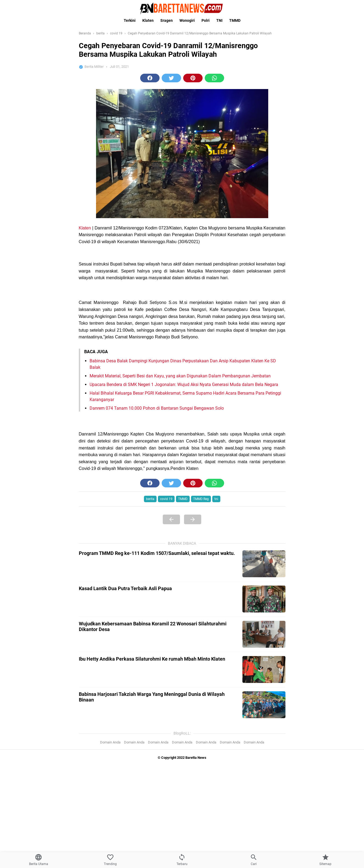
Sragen (167, 20)
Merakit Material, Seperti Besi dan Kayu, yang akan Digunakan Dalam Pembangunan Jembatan (180, 376)
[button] (150, 78)
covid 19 (166, 704)
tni (216, 704)
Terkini (130, 20)
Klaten (148, 20)
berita (150, 704)
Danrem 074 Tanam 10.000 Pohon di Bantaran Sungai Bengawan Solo (157, 408)
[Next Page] (193, 725)
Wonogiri (187, 20)
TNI (219, 20)
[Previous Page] (171, 725)
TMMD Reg (201, 704)
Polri (206, 20)
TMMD (235, 20)
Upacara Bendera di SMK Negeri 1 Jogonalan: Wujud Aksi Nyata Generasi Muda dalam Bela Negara (184, 385)
